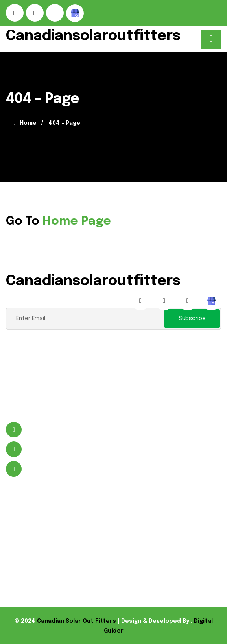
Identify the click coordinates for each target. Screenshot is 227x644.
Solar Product (124, 527)
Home (25, 123)
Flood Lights (122, 539)
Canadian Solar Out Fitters (77, 621)
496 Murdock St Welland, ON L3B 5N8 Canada (68, 430)
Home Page (77, 221)
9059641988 (39, 449)
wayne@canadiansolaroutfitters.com (72, 469)
